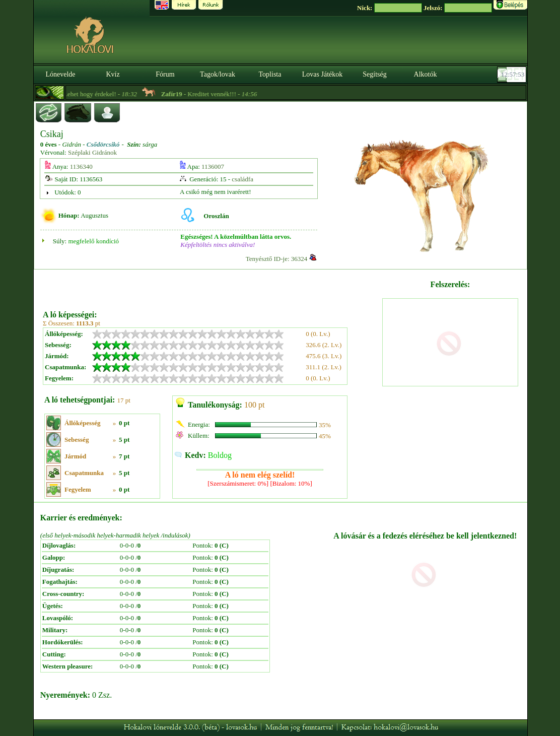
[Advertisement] (212, 286)
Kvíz (113, 74)
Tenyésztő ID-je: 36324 (277, 259)
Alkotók (426, 74)
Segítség (374, 74)
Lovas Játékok (322, 74)
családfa (242, 179)
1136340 (81, 166)
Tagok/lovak (218, 74)
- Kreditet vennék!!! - (219, 94)
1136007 (213, 166)
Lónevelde (60, 74)
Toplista (270, 74)
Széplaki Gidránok (92, 152)
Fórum (165, 74)
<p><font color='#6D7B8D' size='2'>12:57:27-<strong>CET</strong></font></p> (513, 75)
